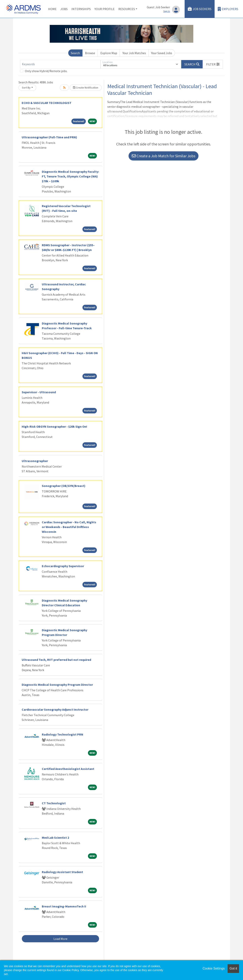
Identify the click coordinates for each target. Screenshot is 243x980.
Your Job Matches (134, 53)
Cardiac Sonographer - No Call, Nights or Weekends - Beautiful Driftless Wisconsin (69, 527)
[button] (213, 64)
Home (52, 9)
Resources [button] (127, 9)
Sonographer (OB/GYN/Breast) (64, 486)
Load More (60, 939)
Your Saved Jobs (162, 53)
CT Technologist (54, 803)
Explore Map (109, 53)
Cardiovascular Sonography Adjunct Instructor (55, 709)
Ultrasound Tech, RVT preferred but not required (56, 660)
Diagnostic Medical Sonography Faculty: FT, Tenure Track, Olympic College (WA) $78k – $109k (70, 176)
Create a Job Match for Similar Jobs (164, 156)
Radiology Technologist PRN (63, 734)
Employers (228, 9)
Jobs (64, 9)
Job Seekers (200, 9)
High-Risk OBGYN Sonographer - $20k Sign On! (54, 426)
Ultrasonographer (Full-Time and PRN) (49, 137)
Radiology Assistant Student (62, 872)
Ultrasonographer (35, 461)
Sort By (26, 88)
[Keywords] (60, 64)
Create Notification (86, 88)
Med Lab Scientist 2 (55, 838)
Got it (233, 968)
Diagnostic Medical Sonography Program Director (57, 685)
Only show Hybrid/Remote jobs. (46, 71)
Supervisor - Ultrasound (39, 392)
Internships (81, 9)
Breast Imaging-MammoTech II (64, 906)
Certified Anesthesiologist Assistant (68, 769)
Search (75, 53)
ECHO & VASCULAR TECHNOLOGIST (47, 103)
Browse (90, 53)
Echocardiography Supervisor (63, 566)
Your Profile (105, 9)
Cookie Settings (214, 968)
